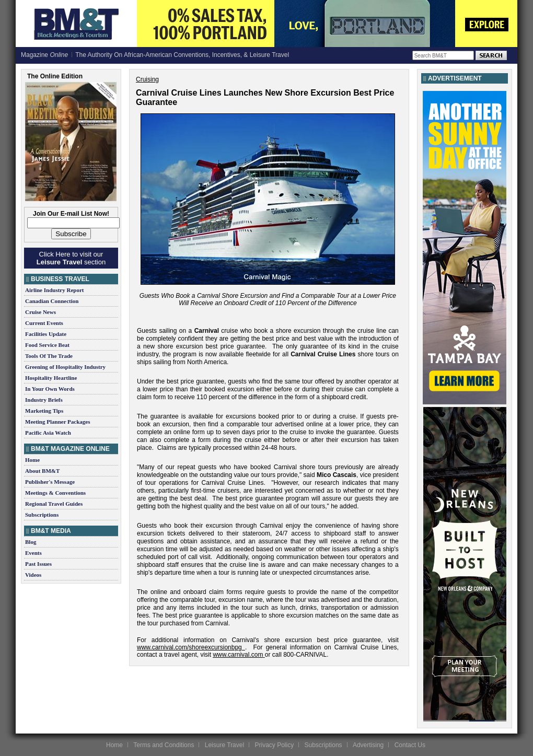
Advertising (368, 745)
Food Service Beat (47, 345)
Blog (31, 542)
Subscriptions (42, 515)
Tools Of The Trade (49, 356)
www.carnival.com (238, 655)
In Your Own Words (50, 389)
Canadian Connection (52, 301)
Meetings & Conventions (55, 493)
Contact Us (410, 745)
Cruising (147, 79)
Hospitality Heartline (51, 378)
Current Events (44, 323)
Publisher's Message (50, 482)
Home (32, 460)
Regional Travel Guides (54, 504)
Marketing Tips (44, 411)
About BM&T (42, 471)
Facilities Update (46, 334)
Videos (33, 575)
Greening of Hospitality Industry (65, 367)
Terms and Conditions (164, 745)
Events (33, 553)
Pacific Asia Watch (48, 433)
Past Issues (38, 564)
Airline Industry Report (54, 290)
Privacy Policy (274, 745)
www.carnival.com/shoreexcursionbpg (189, 647)
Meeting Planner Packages (57, 422)
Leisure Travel (224, 745)
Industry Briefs (44, 400)
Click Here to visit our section (71, 258)
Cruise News (40, 312)
